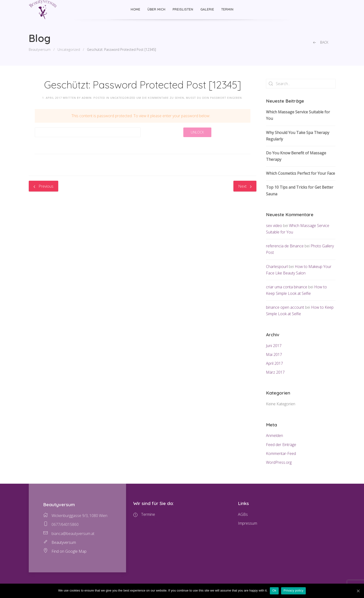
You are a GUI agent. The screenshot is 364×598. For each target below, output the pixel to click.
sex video (274, 226)
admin (87, 98)
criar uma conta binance (287, 287)
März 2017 (275, 372)
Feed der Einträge (281, 445)
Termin (227, 9)
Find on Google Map (69, 551)
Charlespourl (277, 267)
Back (320, 43)
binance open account (285, 307)
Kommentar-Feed (281, 453)
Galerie (207, 9)
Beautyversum (40, 49)
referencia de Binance (285, 246)
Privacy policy (293, 590)
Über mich (156, 9)
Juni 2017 (274, 346)
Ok (274, 590)
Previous (43, 186)
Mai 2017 (274, 354)
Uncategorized (69, 49)
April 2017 (274, 363)
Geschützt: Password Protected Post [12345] (121, 49)
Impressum (248, 523)
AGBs (243, 514)
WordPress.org (279, 462)
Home (135, 9)
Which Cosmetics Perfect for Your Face (300, 173)
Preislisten (183, 9)
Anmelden (274, 435)
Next (245, 186)
